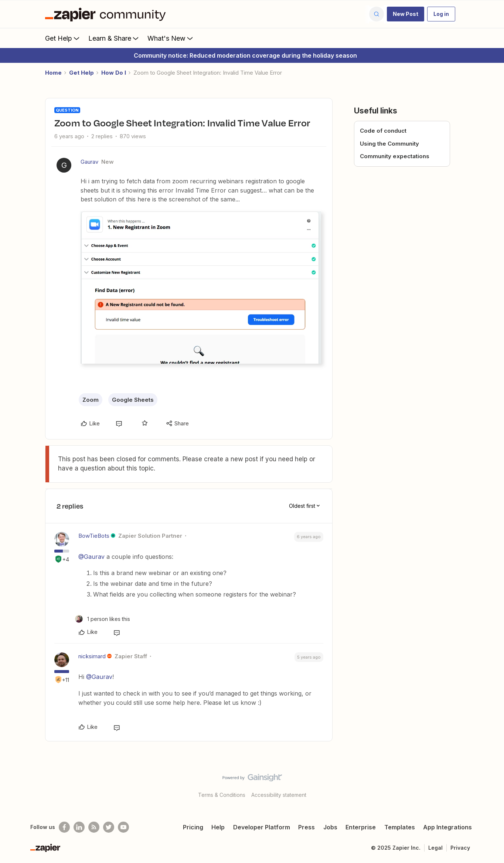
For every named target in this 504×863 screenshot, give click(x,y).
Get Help (63, 38)
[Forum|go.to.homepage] (107, 14)
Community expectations (395, 156)
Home (53, 73)
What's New (171, 38)
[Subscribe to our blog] (94, 827)
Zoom (91, 400)
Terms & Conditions (222, 795)
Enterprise (361, 827)
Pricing (193, 827)
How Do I (114, 73)
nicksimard (92, 656)
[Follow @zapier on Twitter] (109, 827)
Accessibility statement (279, 795)
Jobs (330, 827)
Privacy (460, 848)
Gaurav (89, 162)
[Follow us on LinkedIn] (79, 827)
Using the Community (389, 144)
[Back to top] (489, 784)
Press (307, 827)
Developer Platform (262, 827)
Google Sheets (133, 400)
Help (218, 827)
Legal (435, 848)
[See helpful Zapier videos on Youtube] (123, 827)
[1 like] (103, 619)
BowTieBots (94, 536)
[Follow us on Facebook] (64, 827)
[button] (406, 14)
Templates (400, 827)
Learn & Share (114, 38)
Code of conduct (383, 131)
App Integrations (447, 827)
